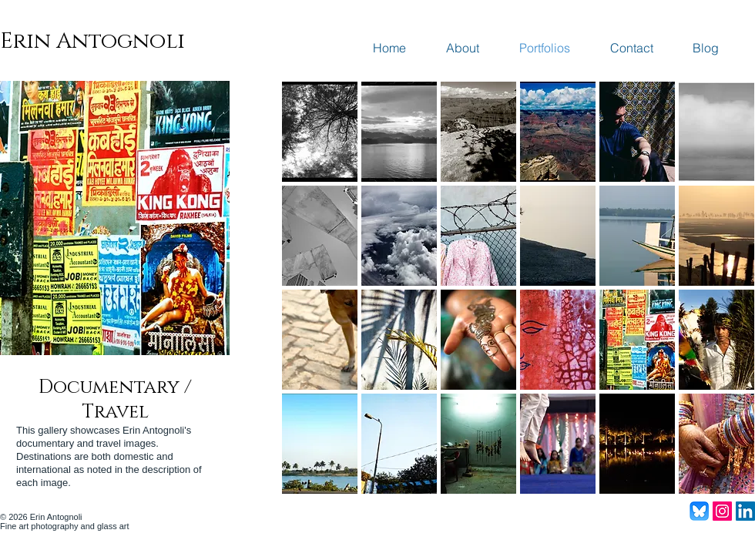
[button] (320, 132)
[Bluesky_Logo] (699, 511)
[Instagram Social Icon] (722, 511)
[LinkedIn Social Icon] (745, 511)
